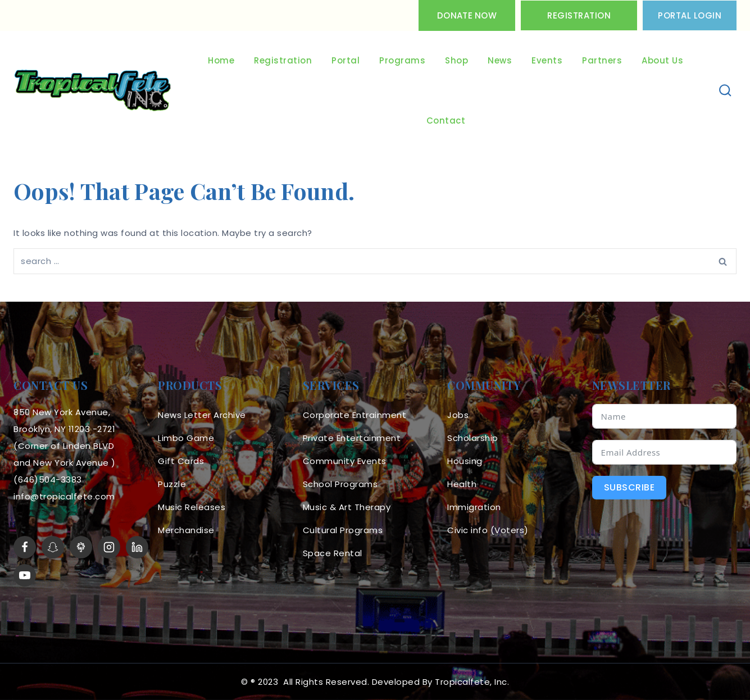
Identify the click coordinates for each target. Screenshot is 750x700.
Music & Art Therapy (347, 507)
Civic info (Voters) (488, 530)
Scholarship (473, 438)
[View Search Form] (726, 91)
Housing (465, 461)
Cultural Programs (343, 530)
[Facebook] (25, 547)
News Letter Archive (202, 415)
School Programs (340, 484)
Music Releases (192, 507)
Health (462, 484)
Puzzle (172, 484)
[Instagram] (109, 547)
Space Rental (333, 553)
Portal (346, 60)
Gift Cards (181, 461)
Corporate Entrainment (355, 415)
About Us (662, 60)
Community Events (345, 461)
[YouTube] (25, 575)
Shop (456, 60)
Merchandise (186, 530)
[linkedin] (137, 547)
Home (221, 60)
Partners (602, 60)
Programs (402, 60)
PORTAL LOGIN (690, 15)
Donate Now (467, 15)
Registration (579, 15)
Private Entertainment (352, 438)
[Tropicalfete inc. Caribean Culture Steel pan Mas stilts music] (93, 91)
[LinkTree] (81, 547)
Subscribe (629, 487)
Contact (446, 121)
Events (547, 60)
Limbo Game (186, 438)
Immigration (474, 507)
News (500, 60)
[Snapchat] (53, 547)
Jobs (458, 415)
